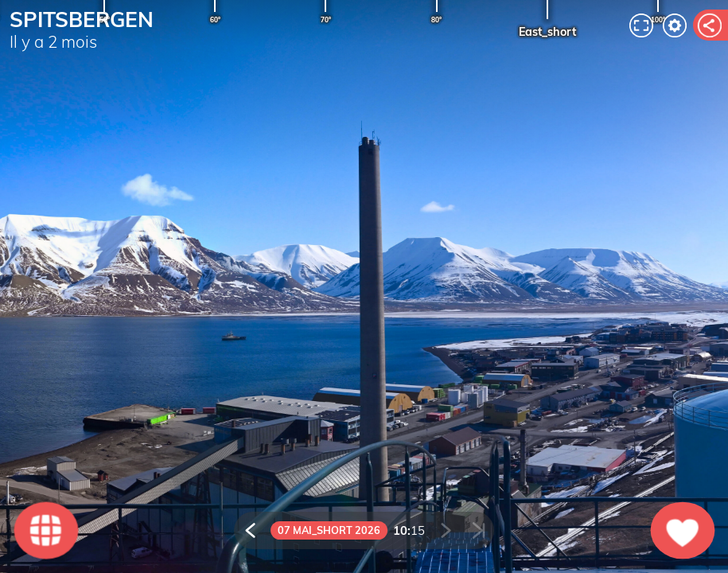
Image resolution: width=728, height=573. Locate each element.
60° (215, 20)
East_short (547, 32)
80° (436, 20)
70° (326, 20)
